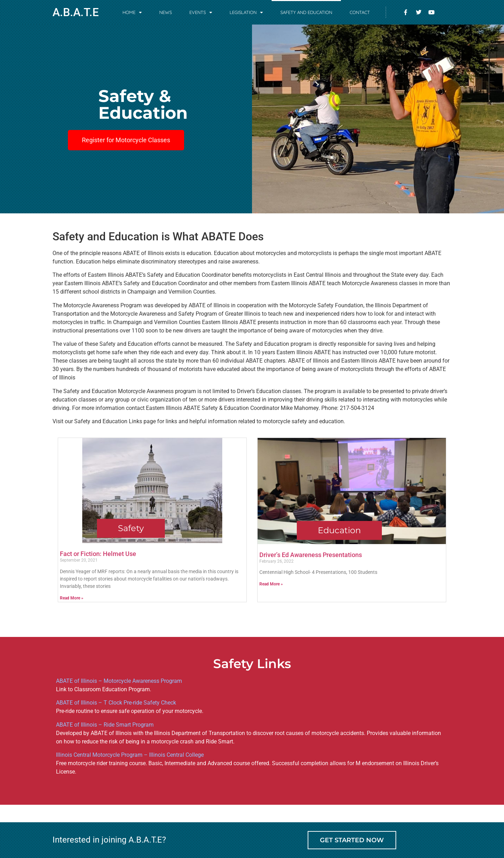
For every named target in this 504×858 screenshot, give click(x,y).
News (166, 12)
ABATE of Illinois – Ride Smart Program (105, 725)
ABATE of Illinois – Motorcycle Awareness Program (119, 681)
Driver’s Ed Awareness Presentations (311, 555)
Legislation (246, 12)
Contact (360, 12)
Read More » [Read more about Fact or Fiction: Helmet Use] (72, 598)
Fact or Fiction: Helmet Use (98, 554)
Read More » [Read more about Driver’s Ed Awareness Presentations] (271, 584)
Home (132, 12)
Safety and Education (306, 12)
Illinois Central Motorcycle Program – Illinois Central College (130, 755)
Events (201, 12)
